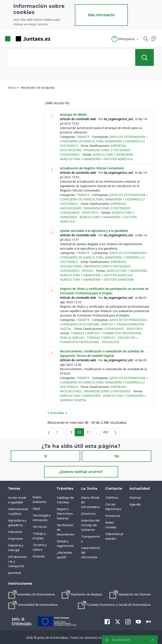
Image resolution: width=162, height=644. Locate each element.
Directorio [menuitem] (88, 514)
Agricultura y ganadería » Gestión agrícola (96, 159)
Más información (101, 15)
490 (107, 433)
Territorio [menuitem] (40, 527)
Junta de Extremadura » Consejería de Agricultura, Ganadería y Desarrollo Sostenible (104, 141)
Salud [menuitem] (36, 508)
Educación (111, 342)
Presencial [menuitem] (113, 516)
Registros (90, 213)
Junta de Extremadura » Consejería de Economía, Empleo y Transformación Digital (104, 324)
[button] (125, 39)
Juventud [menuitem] (14, 573)
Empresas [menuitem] (15, 538)
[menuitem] (32, 595)
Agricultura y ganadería (113, 154)
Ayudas (88, 271)
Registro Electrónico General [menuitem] (65, 514)
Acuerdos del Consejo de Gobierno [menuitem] (90, 525)
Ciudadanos (70, 154)
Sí (46, 456)
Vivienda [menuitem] (38, 556)
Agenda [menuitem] (135, 504)
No (117, 456)
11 (90, 433)
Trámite (83, 137)
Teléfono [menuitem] (112, 497)
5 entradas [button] (59, 414)
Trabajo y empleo (101, 338)
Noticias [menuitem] (135, 497)
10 (81, 433)
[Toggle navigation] (56, 39)
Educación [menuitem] (15, 532)
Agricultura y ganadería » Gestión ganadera (97, 279)
